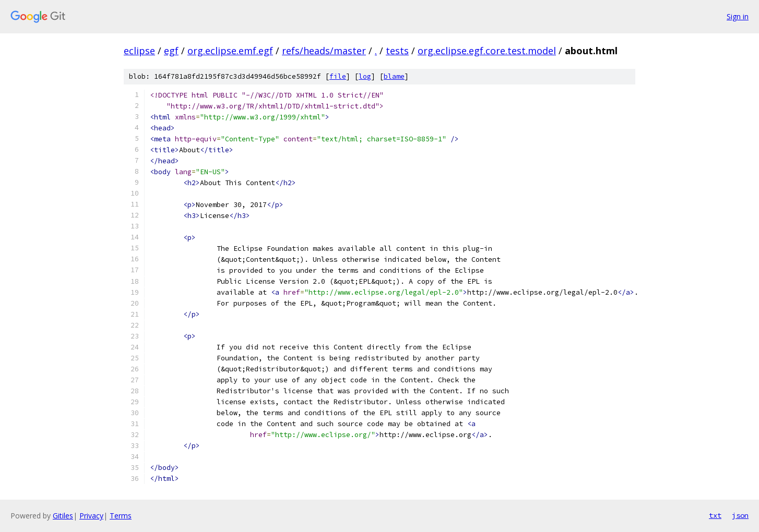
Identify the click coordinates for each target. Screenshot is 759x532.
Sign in (738, 16)
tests (397, 51)
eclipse (139, 51)
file (338, 76)
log (365, 76)
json (740, 515)
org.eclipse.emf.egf (230, 51)
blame (394, 76)
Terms (121, 516)
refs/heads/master (324, 51)
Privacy (91, 516)
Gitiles (63, 516)
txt (715, 515)
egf (171, 51)
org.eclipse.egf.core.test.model (487, 51)
